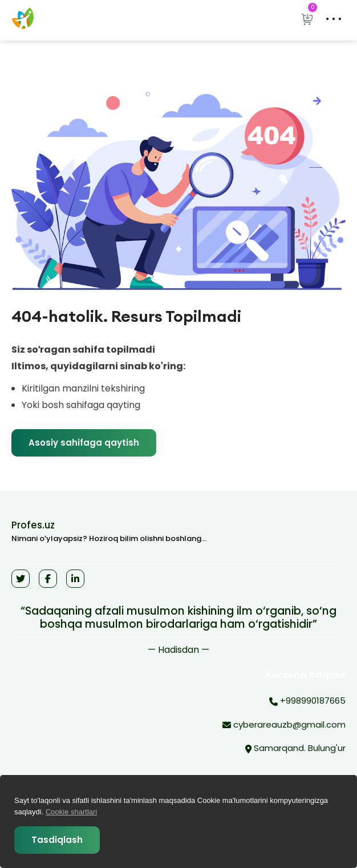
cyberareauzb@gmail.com (284, 725)
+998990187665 (307, 701)
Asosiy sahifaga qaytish (84, 443)
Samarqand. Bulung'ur (295, 749)
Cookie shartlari (71, 812)
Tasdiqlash (57, 840)
